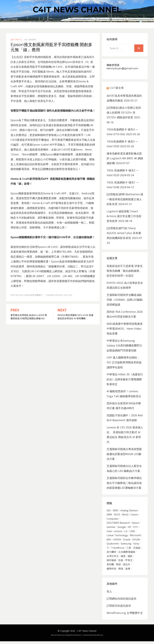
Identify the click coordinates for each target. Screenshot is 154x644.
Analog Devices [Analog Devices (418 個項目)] (129, 511)
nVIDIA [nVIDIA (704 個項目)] (117, 541)
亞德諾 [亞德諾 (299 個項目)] (137, 550)
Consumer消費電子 (33, 295)
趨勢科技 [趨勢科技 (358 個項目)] (111, 571)
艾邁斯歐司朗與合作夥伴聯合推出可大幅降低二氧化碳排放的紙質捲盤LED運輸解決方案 (124, 483)
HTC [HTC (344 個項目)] (136, 528)
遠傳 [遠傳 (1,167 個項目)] (128, 571)
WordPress (98, 638)
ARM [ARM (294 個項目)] (109, 515)
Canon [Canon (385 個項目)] (134, 515)
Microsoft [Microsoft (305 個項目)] (135, 536)
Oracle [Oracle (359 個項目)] (127, 541)
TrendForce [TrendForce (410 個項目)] (118, 550)
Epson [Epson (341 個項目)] (136, 524)
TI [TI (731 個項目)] (108, 550)
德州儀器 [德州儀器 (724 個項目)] (111, 563)
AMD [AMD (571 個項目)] (116, 511)
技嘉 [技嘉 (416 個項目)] (121, 563)
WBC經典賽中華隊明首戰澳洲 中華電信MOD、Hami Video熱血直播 (125, 329)
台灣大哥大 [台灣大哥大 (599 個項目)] (113, 558)
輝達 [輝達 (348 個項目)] (121, 571)
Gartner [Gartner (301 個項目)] (111, 528)
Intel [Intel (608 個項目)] (109, 532)
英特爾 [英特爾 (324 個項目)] (110, 567)
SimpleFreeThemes (73, 638)
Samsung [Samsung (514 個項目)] (126, 545)
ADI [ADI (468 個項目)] (109, 511)
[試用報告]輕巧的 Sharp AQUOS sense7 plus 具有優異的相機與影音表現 (124, 233)
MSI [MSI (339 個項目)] (109, 541)
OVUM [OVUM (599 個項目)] (136, 541)
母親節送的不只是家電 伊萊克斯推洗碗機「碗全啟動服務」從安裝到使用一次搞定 (125, 271)
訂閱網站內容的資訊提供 (122, 601)
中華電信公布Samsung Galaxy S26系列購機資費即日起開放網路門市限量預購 (124, 345)
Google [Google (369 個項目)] (122, 528)
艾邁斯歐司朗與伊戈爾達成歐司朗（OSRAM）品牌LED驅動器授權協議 (125, 300)
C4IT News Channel (77, 10)
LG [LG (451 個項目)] (126, 532)
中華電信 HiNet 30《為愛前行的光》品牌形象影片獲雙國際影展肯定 (125, 379)
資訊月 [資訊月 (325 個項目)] (126, 567)
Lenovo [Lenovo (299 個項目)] (118, 532)
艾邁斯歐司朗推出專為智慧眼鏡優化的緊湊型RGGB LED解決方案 (124, 454)
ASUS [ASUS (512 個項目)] (117, 515)
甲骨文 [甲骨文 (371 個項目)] (129, 563)
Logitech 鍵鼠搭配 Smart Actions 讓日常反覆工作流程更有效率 (124, 216)
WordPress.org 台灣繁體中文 (125, 616)
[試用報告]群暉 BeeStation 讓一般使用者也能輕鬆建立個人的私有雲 (125, 199)
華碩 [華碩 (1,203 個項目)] (118, 567)
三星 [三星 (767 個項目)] (129, 550)
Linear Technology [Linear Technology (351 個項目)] (117, 536)
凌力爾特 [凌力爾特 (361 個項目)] (111, 554)
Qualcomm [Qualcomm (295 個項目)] (113, 545)
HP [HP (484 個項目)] (129, 528)
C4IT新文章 (117, 88)
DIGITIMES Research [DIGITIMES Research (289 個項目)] (118, 524)
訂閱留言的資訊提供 (119, 608)
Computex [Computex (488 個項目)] (112, 519)
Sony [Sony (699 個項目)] (136, 545)
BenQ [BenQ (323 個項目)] (125, 515)
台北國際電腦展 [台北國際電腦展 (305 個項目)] (127, 554)
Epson (59, 295)
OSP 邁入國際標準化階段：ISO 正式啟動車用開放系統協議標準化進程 (124, 362)
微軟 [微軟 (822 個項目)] (130, 558)
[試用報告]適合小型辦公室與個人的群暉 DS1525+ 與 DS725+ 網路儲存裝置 (124, 113)
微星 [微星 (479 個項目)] (123, 558)
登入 (109, 594)
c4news (32, 40)
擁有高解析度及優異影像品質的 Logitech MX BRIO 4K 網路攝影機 (125, 158)
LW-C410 (68, 295)
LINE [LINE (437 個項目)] (132, 532)
